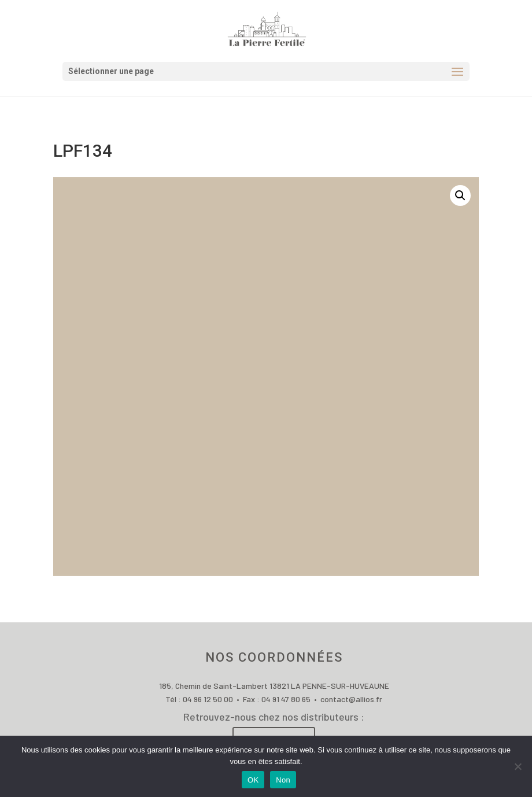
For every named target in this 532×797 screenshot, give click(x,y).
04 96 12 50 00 (208, 699)
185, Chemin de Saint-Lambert (214, 686)
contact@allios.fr (351, 699)
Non (283, 780)
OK (253, 780)
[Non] (518, 766)
